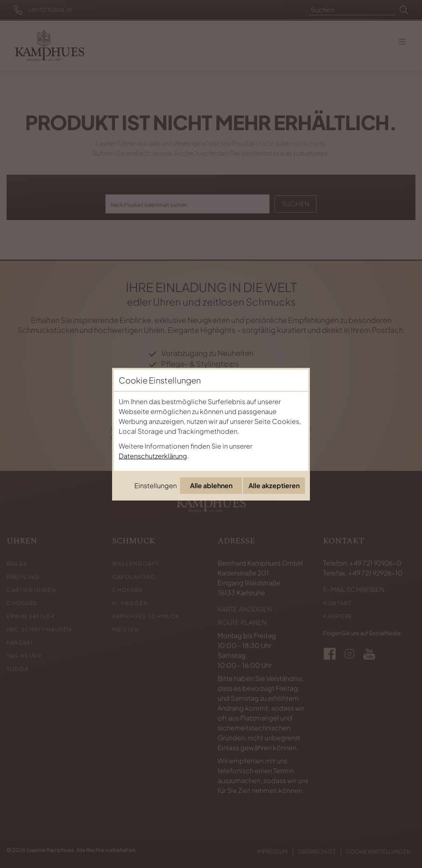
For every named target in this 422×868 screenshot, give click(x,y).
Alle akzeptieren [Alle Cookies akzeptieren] (274, 485)
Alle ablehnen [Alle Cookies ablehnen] (211, 485)
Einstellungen (156, 485)
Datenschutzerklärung (153, 456)
